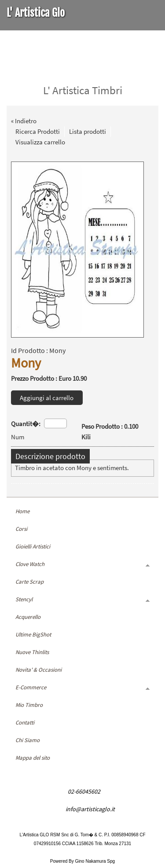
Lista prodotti (88, 131)
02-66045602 (84, 791)
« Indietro (24, 121)
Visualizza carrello (40, 142)
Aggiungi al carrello (47, 398)
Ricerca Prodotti (38, 131)
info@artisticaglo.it (90, 809)
